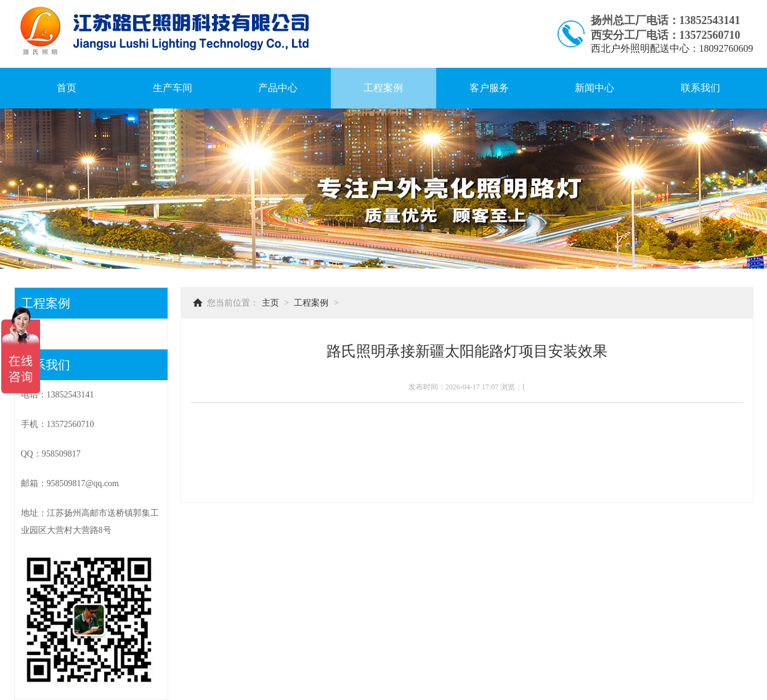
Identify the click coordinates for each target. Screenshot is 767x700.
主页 (270, 303)
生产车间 (172, 88)
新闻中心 (595, 88)
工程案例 (383, 88)
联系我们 (700, 88)
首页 (67, 88)
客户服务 (489, 88)
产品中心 (278, 88)
